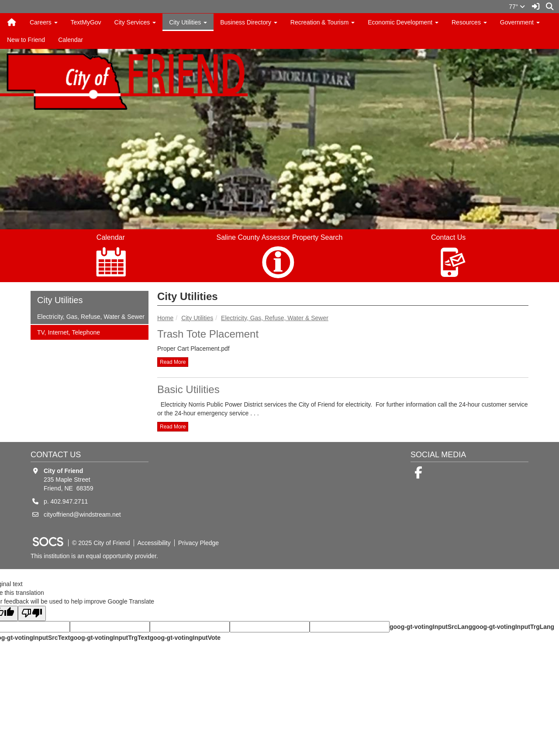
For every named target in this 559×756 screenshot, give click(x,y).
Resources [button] (469, 22)
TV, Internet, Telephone (68, 332)
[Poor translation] (32, 613)
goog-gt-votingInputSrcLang (431, 627)
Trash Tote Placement (208, 334)
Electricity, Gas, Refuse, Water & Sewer (275, 318)
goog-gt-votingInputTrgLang (513, 627)
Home (165, 318)
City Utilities (197, 318)
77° (517, 7)
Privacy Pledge (198, 543)
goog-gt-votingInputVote (185, 638)
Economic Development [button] (403, 22)
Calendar (71, 40)
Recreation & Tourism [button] (323, 22)
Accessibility (154, 543)
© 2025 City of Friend (101, 543)
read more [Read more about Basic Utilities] (173, 427)
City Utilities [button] (188, 22)
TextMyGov (86, 22)
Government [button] (520, 22)
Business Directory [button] (249, 22)
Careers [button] (44, 22)
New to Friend (26, 40)
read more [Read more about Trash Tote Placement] (173, 362)
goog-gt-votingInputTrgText (110, 638)
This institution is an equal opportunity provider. (94, 556)
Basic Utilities (188, 389)
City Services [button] (135, 22)
